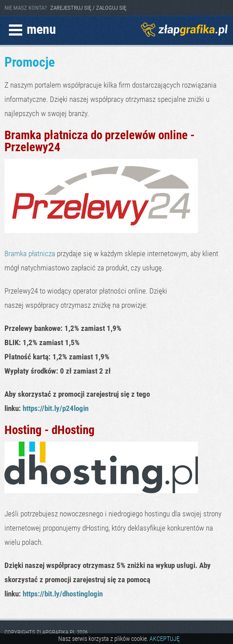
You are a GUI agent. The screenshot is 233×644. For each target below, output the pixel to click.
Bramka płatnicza (30, 254)
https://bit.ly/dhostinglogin (63, 594)
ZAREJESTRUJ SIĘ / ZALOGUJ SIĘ (88, 8)
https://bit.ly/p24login (56, 408)
